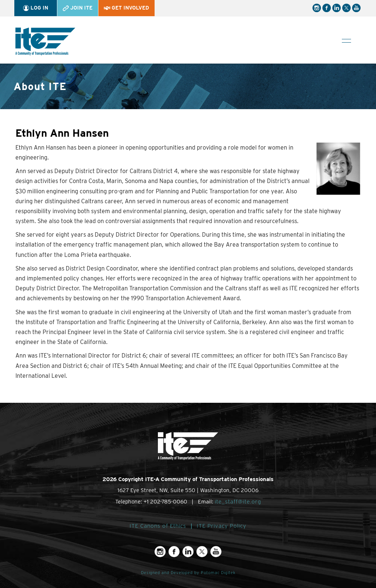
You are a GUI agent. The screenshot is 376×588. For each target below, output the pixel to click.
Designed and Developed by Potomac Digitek (188, 573)
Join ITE (78, 8)
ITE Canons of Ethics (158, 526)
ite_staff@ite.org (238, 502)
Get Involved (126, 8)
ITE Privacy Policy (222, 526)
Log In (36, 8)
